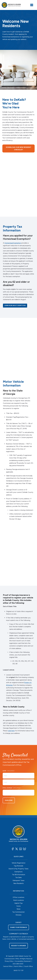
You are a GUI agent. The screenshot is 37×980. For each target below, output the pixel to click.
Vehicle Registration (19, 863)
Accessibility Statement (23, 961)
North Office (18, 967)
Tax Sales (19, 878)
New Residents (19, 884)
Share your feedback (19, 928)
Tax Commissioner (18, 912)
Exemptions (18, 872)
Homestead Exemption (13, 243)
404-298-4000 (18, 964)
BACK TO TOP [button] (19, 971)
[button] (13, 849)
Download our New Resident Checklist (19, 148)
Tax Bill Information (19, 875)
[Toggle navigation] (32, 5)
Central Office (8, 967)
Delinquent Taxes (18, 881)
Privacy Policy (9, 961)
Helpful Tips (18, 903)
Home (4, 88)
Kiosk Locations (19, 901)
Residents (11, 88)
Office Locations (18, 898)
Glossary (18, 915)
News (19, 909)
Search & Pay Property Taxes (18, 869)
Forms (19, 906)
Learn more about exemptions (15, 305)
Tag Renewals (18, 866)
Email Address (11, 788)
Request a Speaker (19, 946)
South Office (28, 967)
